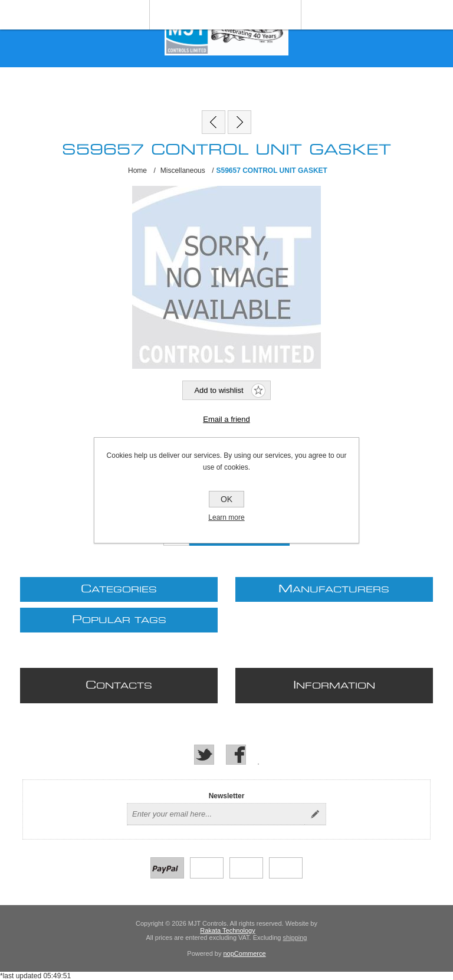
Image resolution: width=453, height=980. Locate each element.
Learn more (226, 517)
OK (226, 499)
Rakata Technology (227, 930)
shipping (295, 938)
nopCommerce (245, 953)
